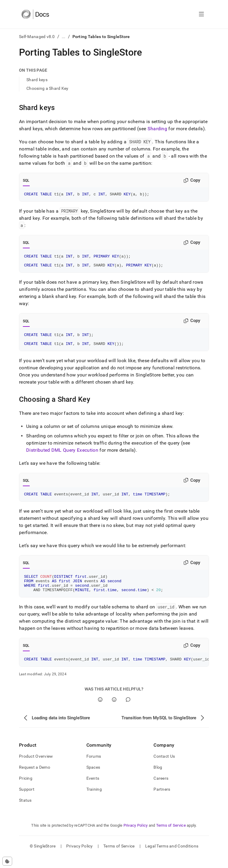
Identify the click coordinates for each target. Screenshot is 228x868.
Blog (158, 779)
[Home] (35, 14)
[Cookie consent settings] (7, 861)
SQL (26, 180)
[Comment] (128, 711)
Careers (161, 790)
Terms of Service (171, 837)
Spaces (93, 779)
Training (94, 801)
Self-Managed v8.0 (37, 37)
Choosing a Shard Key (47, 88)
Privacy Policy (136, 837)
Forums (94, 768)
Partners (162, 801)
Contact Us (164, 768)
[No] (114, 711)
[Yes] (100, 711)
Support (27, 801)
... (64, 37)
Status (25, 812)
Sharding (157, 129)
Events (93, 790)
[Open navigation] (201, 14)
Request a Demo (35, 779)
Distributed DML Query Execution (62, 456)
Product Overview (36, 768)
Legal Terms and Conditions (172, 858)
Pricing (26, 790)
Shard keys (37, 80)
